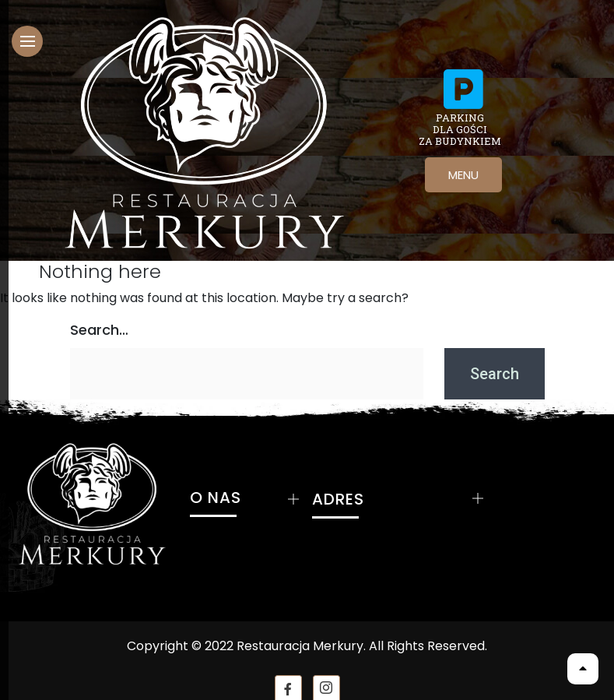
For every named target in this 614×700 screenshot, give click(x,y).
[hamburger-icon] (27, 41)
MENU (463, 175)
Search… (99, 330)
